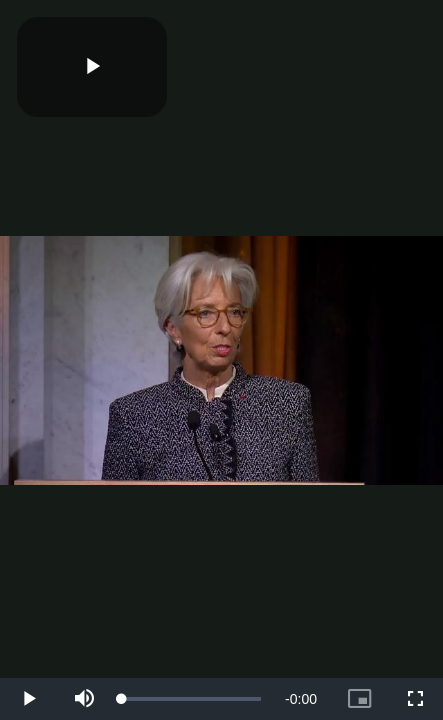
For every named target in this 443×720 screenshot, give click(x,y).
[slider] (191, 699)
